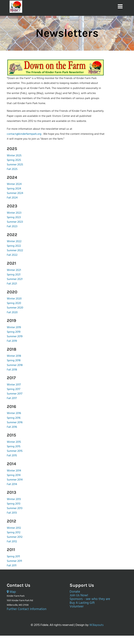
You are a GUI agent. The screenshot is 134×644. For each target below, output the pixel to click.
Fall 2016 (12, 427)
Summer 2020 (15, 308)
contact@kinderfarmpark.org (24, 134)
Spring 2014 (14, 475)
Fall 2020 (12, 313)
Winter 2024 (14, 184)
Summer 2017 (15, 394)
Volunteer (77, 607)
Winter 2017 (14, 385)
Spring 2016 (14, 418)
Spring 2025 (14, 160)
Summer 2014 (15, 480)
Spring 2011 (13, 557)
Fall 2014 (12, 484)
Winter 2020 (14, 299)
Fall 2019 (12, 341)
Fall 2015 (12, 456)
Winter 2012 (14, 528)
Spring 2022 (14, 246)
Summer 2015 (15, 451)
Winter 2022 (14, 241)
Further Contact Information (27, 609)
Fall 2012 (12, 542)
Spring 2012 (14, 533)
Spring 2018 (14, 361)
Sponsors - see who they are (90, 599)
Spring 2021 (14, 275)
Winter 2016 (14, 413)
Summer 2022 (15, 251)
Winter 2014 (14, 471)
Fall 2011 (12, 566)
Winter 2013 (14, 499)
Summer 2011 (14, 561)
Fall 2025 (12, 169)
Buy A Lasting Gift (82, 603)
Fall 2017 (12, 398)
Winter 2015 (14, 442)
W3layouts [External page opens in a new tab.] (96, 625)
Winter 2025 (14, 156)
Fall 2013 (12, 513)
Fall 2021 (12, 284)
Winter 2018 (14, 356)
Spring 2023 (14, 217)
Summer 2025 (15, 165)
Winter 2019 (14, 327)
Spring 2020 (14, 303)
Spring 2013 (14, 504)
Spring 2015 (14, 447)
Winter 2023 (14, 213)
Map (11, 592)
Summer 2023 (15, 222)
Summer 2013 (15, 508)
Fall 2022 (12, 255)
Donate (75, 592)
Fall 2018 (12, 370)
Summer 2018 (15, 365)
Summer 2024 (15, 193)
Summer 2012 (15, 537)
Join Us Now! (79, 596)
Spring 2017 (14, 389)
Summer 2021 (15, 279)
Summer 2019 (15, 337)
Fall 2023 (12, 227)
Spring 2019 (14, 332)
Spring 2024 (14, 189)
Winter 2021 (14, 270)
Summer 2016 (15, 423)
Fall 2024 (12, 198)
